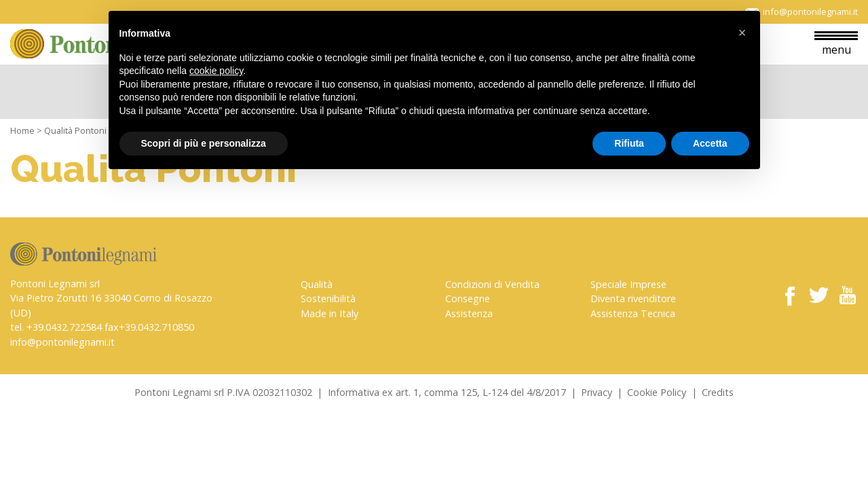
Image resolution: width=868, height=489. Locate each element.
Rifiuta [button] (629, 143)
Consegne (468, 298)
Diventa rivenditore (633, 298)
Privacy (597, 392)
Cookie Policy (657, 392)
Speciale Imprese (628, 284)
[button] (742, 33)
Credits (718, 392)
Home (22, 130)
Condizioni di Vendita (492, 284)
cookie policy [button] (216, 71)
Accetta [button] (710, 143)
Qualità (317, 284)
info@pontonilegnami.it (62, 342)
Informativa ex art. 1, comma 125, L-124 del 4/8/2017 (447, 392)
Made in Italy (329, 313)
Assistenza (469, 313)
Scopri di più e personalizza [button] (204, 143)
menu (836, 44)
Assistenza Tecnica (633, 313)
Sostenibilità (328, 298)
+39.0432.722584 (64, 327)
